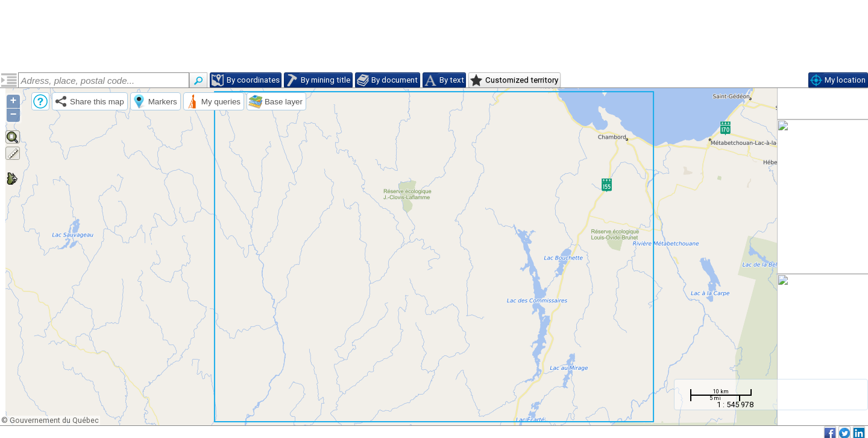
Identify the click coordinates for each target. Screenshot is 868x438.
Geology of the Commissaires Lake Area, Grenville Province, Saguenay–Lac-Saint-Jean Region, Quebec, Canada (94, 129)
